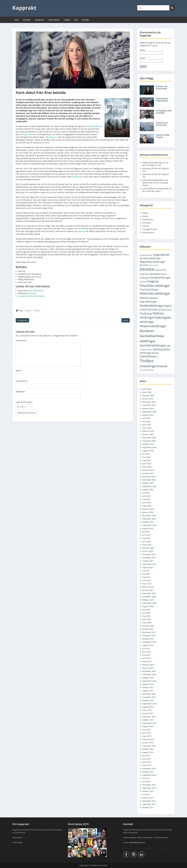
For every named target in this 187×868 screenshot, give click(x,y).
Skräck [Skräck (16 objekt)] (155, 353)
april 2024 (147, 464)
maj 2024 (146, 460)
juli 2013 (146, 778)
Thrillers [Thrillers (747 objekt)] (147, 361)
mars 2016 (147, 710)
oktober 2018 (148, 678)
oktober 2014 (148, 749)
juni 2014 (146, 759)
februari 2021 (148, 587)
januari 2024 (148, 473)
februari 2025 (148, 431)
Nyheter (146, 226)
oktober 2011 (148, 807)
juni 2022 (146, 535)
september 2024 (149, 447)
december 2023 (149, 477)
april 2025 (147, 425)
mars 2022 (147, 545)
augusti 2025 (148, 415)
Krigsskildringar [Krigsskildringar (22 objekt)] (148, 302)
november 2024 (149, 441)
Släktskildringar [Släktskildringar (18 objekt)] (148, 356)
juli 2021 (146, 571)
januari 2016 (148, 713)
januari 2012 (148, 798)
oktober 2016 (148, 700)
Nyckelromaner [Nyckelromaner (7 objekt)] (165, 310)
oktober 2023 (148, 483)
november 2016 (149, 697)
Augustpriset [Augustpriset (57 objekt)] (161, 255)
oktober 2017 (148, 687)
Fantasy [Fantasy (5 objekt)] (143, 282)
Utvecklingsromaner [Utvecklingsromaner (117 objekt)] (154, 366)
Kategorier (40, 20)
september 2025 (149, 412)
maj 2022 (146, 538)
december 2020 (149, 593)
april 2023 (147, 503)
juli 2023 (146, 493)
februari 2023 (148, 509)
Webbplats (20, 392)
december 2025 (149, 402)
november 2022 (149, 519)
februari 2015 (148, 739)
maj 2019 (146, 655)
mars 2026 (147, 392)
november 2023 (149, 480)
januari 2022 (148, 551)
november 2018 (149, 674)
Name (151, 52)
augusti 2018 (148, 684)
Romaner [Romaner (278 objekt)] (147, 331)
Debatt (145, 216)
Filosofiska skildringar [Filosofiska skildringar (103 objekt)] (155, 286)
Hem (17, 20)
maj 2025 (146, 421)
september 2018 (149, 681)
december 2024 (149, 438)
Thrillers (37, 311)
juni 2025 (146, 418)
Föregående (22, 320)
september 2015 (149, 723)
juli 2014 (146, 756)
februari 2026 (148, 395)
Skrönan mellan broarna (163, 136)
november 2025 (149, 405)
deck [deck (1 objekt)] (156, 265)
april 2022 (147, 541)
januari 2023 (148, 512)
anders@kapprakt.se (137, 842)
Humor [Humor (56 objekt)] (144, 298)
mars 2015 (147, 736)
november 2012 (149, 788)
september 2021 (149, 564)
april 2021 (147, 580)
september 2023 (149, 486)
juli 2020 (146, 610)
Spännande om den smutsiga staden (157, 190)
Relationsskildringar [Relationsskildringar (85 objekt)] (153, 326)
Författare (147, 223)
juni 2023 (146, 496)
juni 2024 (146, 457)
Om (76, 20)
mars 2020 (147, 623)
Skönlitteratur (148, 232)
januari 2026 (148, 399)
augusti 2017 (148, 691)
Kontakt (86, 20)
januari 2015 (148, 743)
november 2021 (149, 558)
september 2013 (149, 775)
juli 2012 (146, 794)
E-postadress (22, 381)
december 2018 (149, 671)
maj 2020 (146, 616)
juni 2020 (146, 613)
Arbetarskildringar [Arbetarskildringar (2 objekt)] (146, 255)
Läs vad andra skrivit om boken (31, 296)
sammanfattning (94, 126)
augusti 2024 (148, 451)
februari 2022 (148, 548)
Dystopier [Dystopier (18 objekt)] (155, 274)
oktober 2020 (148, 600)
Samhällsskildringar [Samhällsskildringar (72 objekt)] (153, 345)
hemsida (33, 293)
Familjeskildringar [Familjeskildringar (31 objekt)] (160, 278)
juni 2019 (146, 652)
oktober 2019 (148, 639)
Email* (151, 60)
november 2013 (149, 769)
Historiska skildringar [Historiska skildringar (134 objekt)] (155, 293)
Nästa (126, 320)
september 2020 (149, 603)
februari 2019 (148, 665)
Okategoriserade (150, 229)
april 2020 (147, 619)
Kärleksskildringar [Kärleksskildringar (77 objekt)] (152, 305)
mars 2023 (147, 506)
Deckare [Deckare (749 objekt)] (147, 269)
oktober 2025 (148, 408)
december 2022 (149, 515)
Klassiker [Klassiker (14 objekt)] (154, 298)
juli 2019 (146, 649)
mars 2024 (147, 467)
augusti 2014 (148, 752)
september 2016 (149, 704)
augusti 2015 (148, 726)
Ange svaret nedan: (24, 402)
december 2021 (149, 554)
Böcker (145, 213)
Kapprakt (24, 8)
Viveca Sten (28, 134)
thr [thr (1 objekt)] (158, 357)
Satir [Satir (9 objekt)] (169, 346)
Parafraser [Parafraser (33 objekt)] (146, 313)
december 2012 (149, 785)
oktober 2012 (148, 791)
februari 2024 (148, 470)
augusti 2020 (148, 606)
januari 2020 (148, 629)
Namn (19, 371)
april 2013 (147, 782)
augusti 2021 (148, 567)
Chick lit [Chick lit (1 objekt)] (151, 265)
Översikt (27, 20)
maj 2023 (146, 499)
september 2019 (149, 642)
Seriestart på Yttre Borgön (162, 87)
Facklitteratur (148, 219)
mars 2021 (147, 584)
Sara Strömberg (36, 291)
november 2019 (149, 636)
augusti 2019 (148, 645)
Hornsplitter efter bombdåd (164, 112)
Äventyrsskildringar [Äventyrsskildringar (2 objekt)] (147, 370)
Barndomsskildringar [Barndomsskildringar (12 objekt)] (150, 258)
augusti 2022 (148, 528)
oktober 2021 (148, 561)
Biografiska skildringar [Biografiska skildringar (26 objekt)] (153, 262)
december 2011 (149, 801)
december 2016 (149, 694)
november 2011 (149, 804)
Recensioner (54, 20)
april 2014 (147, 762)
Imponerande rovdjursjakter (162, 100)
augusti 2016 (148, 707)
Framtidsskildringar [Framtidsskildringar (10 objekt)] (149, 290)
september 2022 (149, 525)
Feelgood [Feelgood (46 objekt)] (153, 281)
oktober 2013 (148, 772)
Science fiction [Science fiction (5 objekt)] (146, 350)
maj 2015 (146, 730)
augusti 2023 (148, 490)
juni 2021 (146, 574)
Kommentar (22, 340)
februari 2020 (148, 626)
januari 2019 (148, 668)
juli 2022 (146, 532)
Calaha (67, 20)
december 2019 (149, 632)
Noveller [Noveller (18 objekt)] (153, 309)
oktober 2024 (148, 444)
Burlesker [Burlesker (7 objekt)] (144, 265)
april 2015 (147, 733)
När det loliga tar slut (152, 165)
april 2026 (147, 389)
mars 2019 (147, 661)
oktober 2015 (148, 720)
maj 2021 (146, 577)
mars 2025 (147, 428)
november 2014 (149, 746)
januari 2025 (148, 434)
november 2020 (149, 597)
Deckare (28, 311)
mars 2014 (147, 765)
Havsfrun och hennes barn (162, 124)
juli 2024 (146, 454)
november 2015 (149, 717)
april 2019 (147, 658)
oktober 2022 (148, 522)
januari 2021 (148, 590)
